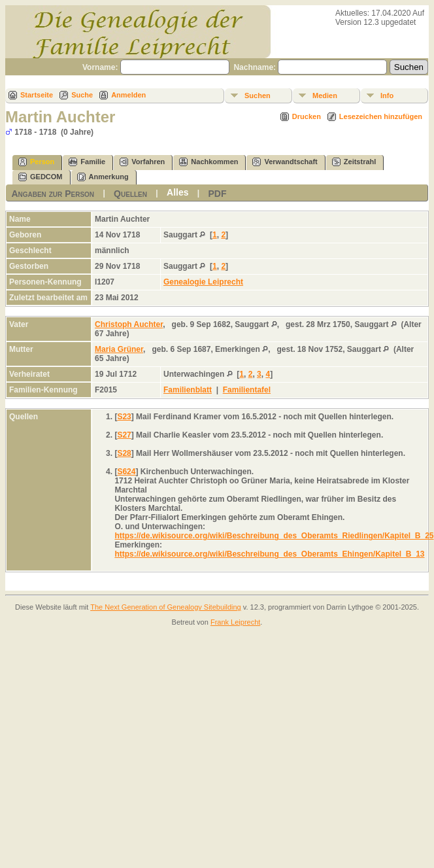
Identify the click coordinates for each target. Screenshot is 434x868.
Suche (82, 95)
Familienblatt (188, 390)
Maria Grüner (119, 349)
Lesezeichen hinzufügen (381, 116)
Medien (325, 95)
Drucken (307, 116)
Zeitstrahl (354, 162)
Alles (177, 192)
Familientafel (247, 390)
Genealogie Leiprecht (203, 282)
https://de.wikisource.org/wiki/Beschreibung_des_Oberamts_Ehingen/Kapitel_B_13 (269, 554)
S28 (124, 453)
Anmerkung (103, 177)
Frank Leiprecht (235, 622)
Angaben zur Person (53, 194)
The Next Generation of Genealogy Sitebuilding (166, 607)
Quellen (130, 194)
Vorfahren (142, 162)
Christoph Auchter (129, 324)
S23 (124, 417)
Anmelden (128, 95)
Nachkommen (209, 162)
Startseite (37, 95)
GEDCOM (41, 177)
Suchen (258, 95)
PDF (218, 194)
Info (387, 95)
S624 (126, 472)
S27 (124, 435)
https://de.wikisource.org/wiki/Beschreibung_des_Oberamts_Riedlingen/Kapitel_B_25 (274, 536)
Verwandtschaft (285, 162)
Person (36, 162)
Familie (87, 162)
